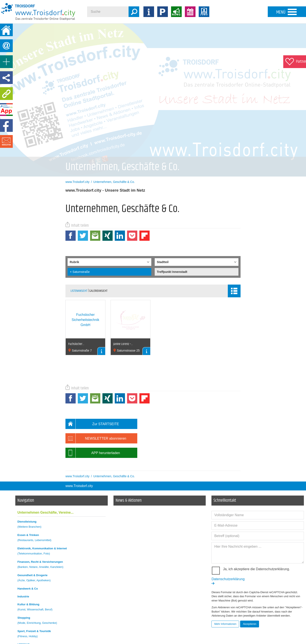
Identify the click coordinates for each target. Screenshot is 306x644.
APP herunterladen (93, 453)
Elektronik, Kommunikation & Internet (62, 552)
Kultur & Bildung (62, 608)
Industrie (23, 596)
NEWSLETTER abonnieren (96, 438)
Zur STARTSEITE (92, 424)
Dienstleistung (62, 525)
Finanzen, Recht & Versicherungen (62, 565)
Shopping (62, 621)
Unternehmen (45, 512)
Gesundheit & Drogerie (62, 578)
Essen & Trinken (62, 538)
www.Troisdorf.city (79, 486)
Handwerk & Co (28, 589)
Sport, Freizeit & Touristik (62, 634)
